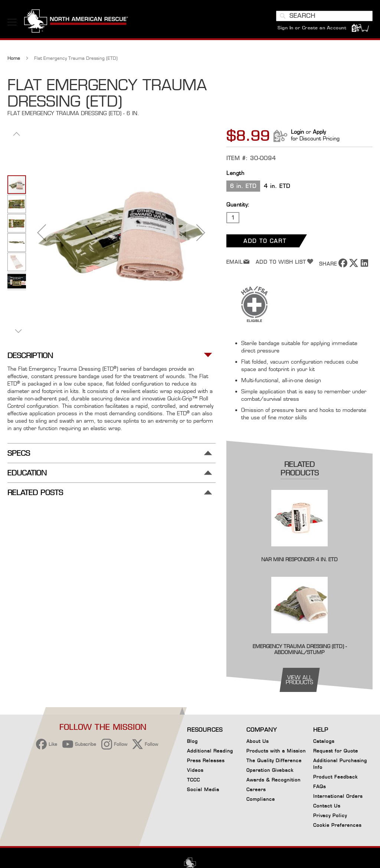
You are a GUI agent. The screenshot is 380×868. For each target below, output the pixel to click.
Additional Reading (210, 751)
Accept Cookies (247, 791)
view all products (299, 680)
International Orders (338, 796)
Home (14, 58)
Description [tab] (30, 356)
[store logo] (76, 22)
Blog (192, 741)
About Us (258, 741)
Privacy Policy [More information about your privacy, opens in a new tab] (96, 825)
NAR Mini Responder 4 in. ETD (299, 559)
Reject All (248, 810)
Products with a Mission (276, 751)
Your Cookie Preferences (247, 833)
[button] (42, 232)
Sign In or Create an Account (312, 28)
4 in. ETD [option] (277, 186)
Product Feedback (335, 777)
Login (297, 132)
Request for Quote (336, 751)
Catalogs (324, 741)
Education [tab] (27, 473)
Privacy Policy (330, 815)
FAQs (320, 786)
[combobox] (324, 16)
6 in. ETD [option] (243, 186)
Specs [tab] (19, 453)
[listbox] (299, 187)
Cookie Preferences (337, 826)
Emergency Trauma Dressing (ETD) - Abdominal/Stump (300, 649)
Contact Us (327, 806)
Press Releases (206, 760)
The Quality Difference (274, 760)
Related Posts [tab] (35, 493)
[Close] (299, 787)
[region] (172, 813)
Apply (319, 132)
